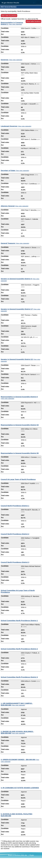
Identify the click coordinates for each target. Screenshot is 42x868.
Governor (12, 60)
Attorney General (15, 206)
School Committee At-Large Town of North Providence (18, 591)
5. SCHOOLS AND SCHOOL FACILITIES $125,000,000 (17, 815)
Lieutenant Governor (16, 126)
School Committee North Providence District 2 (19, 649)
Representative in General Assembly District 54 (20, 425)
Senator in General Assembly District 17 (21, 310)
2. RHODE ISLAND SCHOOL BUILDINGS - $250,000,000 (17, 732)
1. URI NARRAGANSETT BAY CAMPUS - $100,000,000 (17, 704)
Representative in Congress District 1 (12, 23)
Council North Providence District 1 (15, 506)
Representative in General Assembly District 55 (20, 453)
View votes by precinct (9, 16)
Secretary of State (15, 170)
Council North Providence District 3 (15, 562)
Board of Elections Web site (18, 855)
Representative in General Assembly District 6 (19, 398)
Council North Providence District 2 (15, 534)
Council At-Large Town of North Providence (18, 479)
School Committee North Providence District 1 (19, 621)
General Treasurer (15, 243)
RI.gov (32, 855)
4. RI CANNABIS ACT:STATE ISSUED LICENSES (20, 788)
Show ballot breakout (34, 21)
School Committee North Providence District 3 (19, 677)
